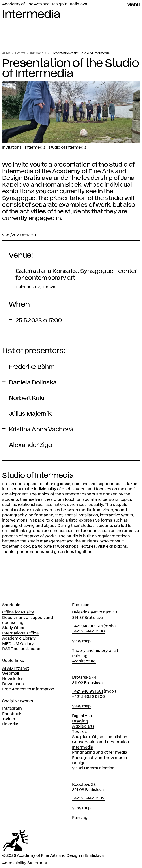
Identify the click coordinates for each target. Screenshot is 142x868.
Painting (80, 656)
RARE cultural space (21, 649)
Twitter (9, 719)
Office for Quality (18, 612)
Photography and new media (99, 758)
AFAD (6, 53)
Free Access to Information (28, 689)
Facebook (12, 714)
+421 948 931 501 (87, 626)
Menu (133, 5)
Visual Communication (93, 768)
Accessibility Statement (25, 863)
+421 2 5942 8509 (88, 798)
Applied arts (83, 726)
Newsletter (13, 679)
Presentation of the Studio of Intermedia (80, 53)
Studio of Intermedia (68, 148)
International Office (20, 633)
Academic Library (19, 638)
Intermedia (38, 53)
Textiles (80, 732)
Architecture (84, 661)
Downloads (13, 684)
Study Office (14, 628)
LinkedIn (10, 724)
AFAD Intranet (15, 668)
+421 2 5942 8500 (88, 631)
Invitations (12, 148)
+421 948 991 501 (88, 691)
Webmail (11, 674)
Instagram (12, 709)
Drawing (80, 721)
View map (81, 641)
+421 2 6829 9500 (89, 697)
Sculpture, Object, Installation (100, 737)
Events (20, 53)
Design (79, 763)
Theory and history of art (95, 651)
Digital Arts (82, 716)
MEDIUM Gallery (18, 644)
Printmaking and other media (100, 753)
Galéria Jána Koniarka (47, 271)
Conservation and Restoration (101, 742)
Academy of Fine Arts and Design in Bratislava (45, 4)
